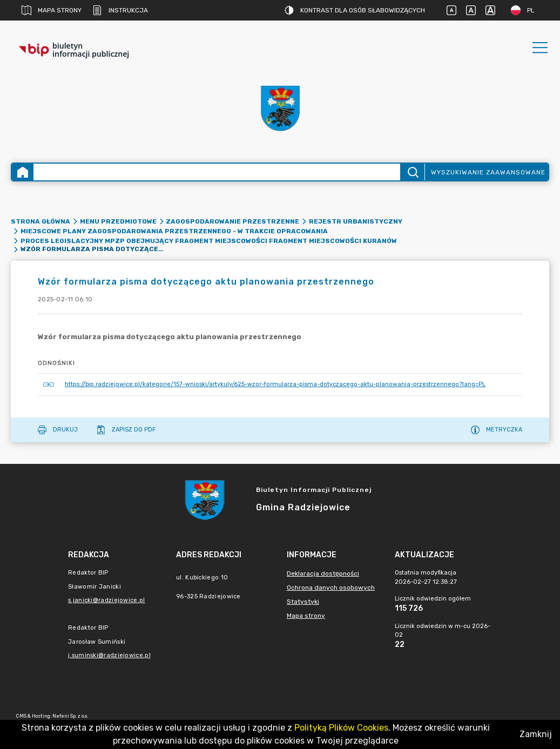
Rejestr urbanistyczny (356, 221)
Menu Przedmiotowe (118, 221)
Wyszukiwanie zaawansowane (488, 172)
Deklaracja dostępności (323, 573)
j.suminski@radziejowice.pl (109, 655)
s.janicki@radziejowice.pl (107, 600)
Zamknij (536, 734)
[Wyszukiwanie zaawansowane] (217, 172)
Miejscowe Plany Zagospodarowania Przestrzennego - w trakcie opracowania (174, 231)
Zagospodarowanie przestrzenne (232, 221)
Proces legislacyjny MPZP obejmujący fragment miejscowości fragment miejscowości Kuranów (209, 241)
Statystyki (303, 602)
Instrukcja (120, 10)
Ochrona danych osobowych (331, 588)
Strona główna (41, 221)
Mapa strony (52, 10)
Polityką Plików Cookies (341, 728)
